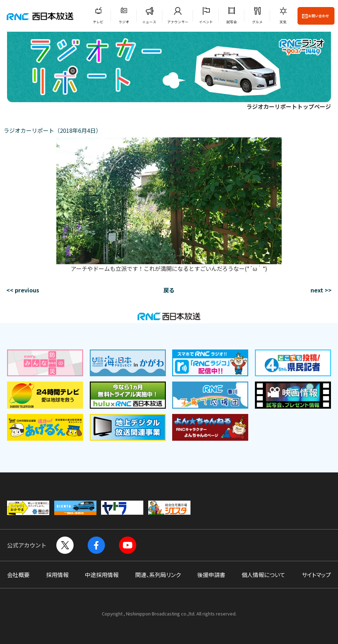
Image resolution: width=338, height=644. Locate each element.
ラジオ (124, 22)
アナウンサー (178, 22)
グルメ (257, 22)
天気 (283, 22)
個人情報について (263, 575)
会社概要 (18, 575)
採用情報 (57, 575)
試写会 (232, 22)
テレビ (98, 22)
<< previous (23, 290)
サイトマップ (316, 575)
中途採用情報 (102, 575)
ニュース (149, 22)
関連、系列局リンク (158, 575)
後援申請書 (211, 575)
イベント (206, 22)
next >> (321, 290)
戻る (169, 290)
